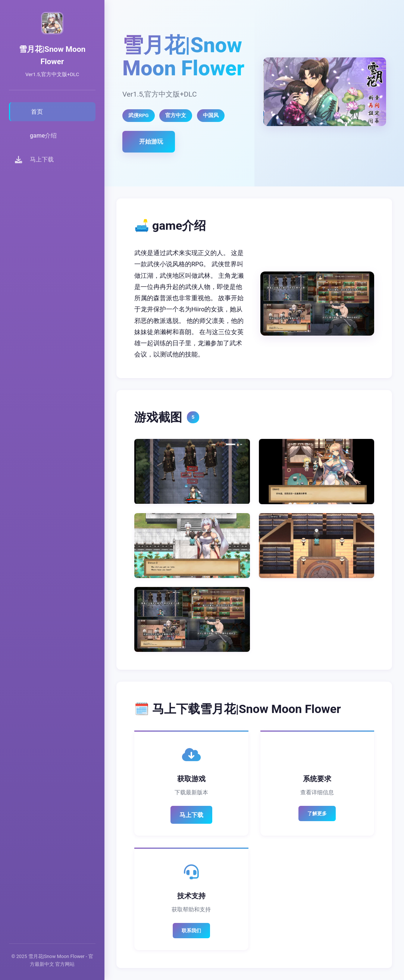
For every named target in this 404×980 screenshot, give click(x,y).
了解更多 (317, 813)
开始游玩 (151, 142)
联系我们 (191, 931)
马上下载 (191, 815)
